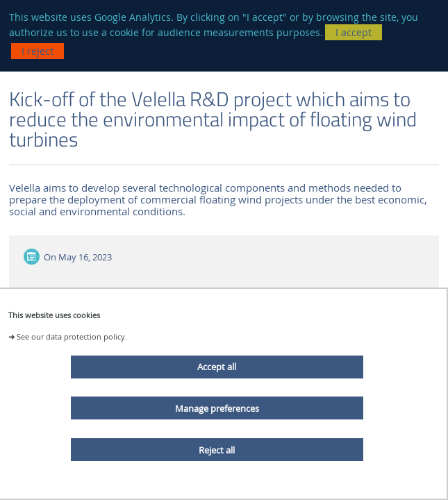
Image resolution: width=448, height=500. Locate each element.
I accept (354, 32)
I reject (38, 51)
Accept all (217, 367)
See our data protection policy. (72, 336)
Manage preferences (217, 408)
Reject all (217, 450)
